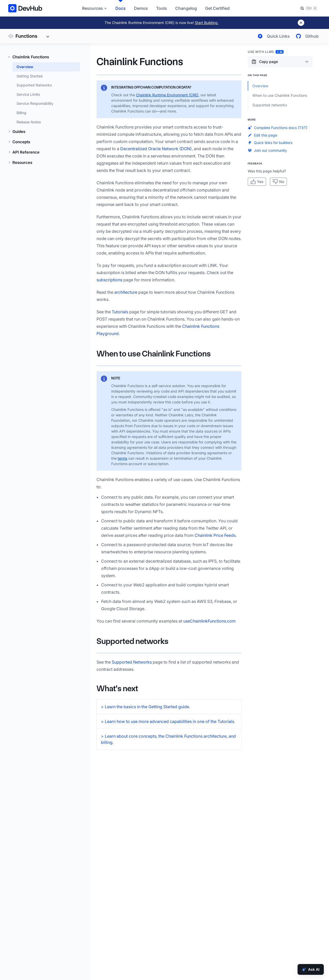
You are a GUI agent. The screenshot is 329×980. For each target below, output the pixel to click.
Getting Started (30, 76)
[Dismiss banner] (301, 23)
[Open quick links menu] (273, 36)
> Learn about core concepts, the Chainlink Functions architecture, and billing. (168, 739)
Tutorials (120, 312)
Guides (19, 132)
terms (122, 458)
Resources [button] (95, 8)
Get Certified (217, 8)
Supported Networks (34, 85)
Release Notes (29, 122)
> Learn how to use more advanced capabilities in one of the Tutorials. (168, 721)
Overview (25, 67)
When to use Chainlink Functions (154, 354)
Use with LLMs (266, 52)
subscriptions (109, 280)
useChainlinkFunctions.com (209, 621)
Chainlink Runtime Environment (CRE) (167, 95)
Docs (121, 8)
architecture (126, 292)
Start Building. (207, 23)
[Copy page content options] (280, 62)
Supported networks (133, 641)
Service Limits (28, 94)
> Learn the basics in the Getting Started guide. (146, 707)
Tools (162, 8)
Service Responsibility (35, 103)
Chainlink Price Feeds (215, 535)
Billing (21, 113)
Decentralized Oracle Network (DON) (156, 149)
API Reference (26, 152)
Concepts (21, 142)
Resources (22, 162)
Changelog (186, 8)
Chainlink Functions (31, 57)
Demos (141, 8)
